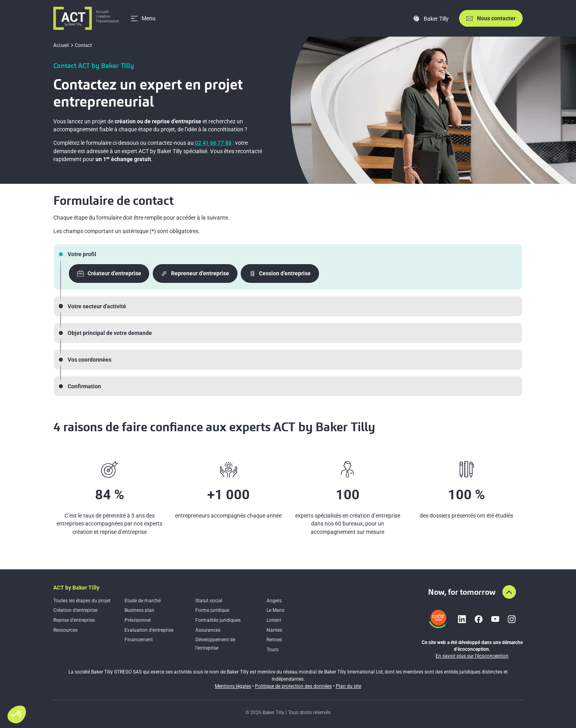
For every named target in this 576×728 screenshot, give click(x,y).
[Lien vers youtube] (495, 619)
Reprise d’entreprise (74, 620)
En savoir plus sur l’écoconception (472, 656)
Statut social (209, 601)
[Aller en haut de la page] (509, 592)
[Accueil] (86, 18)
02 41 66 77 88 (213, 143)
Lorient (274, 620)
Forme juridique (212, 610)
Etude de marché (143, 601)
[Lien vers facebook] (479, 619)
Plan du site (348, 686)
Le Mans (275, 610)
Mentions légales (233, 686)
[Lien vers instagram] (512, 619)
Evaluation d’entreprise (149, 630)
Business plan (139, 610)
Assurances (208, 630)
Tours (272, 650)
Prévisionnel (138, 620)
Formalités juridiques (218, 620)
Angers (274, 601)
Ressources (65, 630)
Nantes (274, 630)
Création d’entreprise (75, 610)
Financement (139, 640)
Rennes (274, 640)
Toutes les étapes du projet (82, 601)
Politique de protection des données (293, 686)
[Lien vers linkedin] (462, 619)
